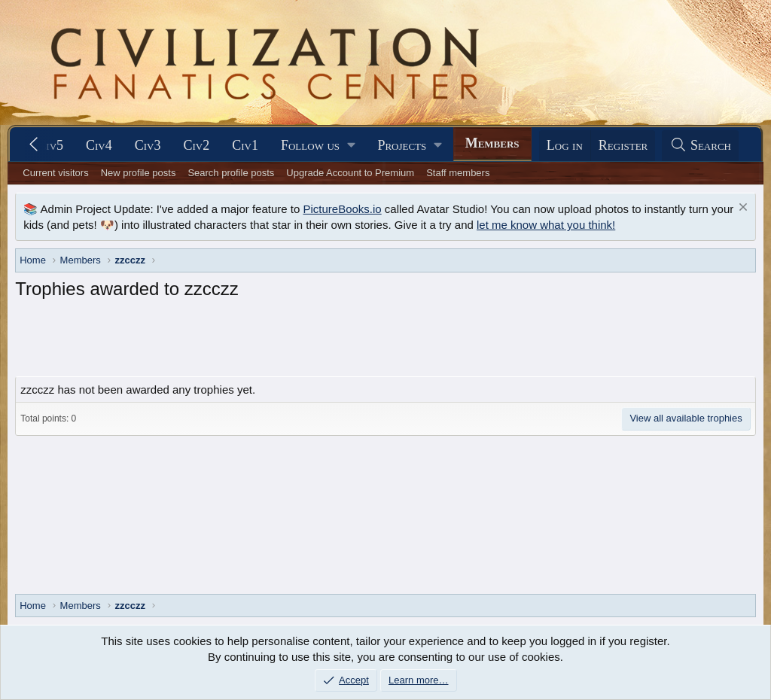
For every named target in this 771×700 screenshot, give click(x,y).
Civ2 (197, 145)
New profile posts (139, 173)
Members (492, 143)
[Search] (700, 146)
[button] (318, 146)
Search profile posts (231, 173)
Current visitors (55, 173)
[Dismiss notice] (741, 209)
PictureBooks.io (342, 209)
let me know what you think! (546, 225)
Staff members (458, 173)
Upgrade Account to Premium (350, 173)
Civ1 (245, 145)
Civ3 (148, 145)
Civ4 (99, 145)
